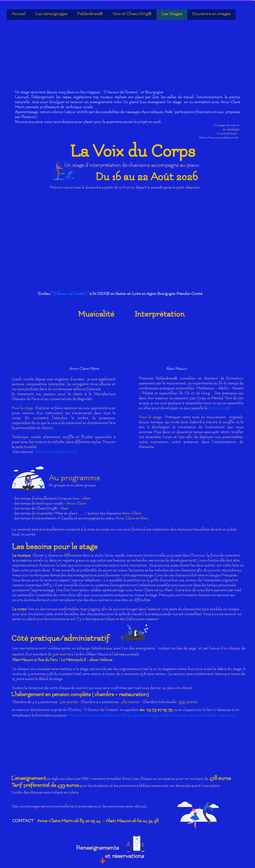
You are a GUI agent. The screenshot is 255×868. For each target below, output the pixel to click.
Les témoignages (51, 14)
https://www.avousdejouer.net (219, 138)
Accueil (19, 14)
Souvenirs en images (211, 14)
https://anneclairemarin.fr (56, 452)
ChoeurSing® (219, 408)
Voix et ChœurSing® (132, 14)
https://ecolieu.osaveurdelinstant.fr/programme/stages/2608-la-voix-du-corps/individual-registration (153, 715)
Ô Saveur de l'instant (70, 294)
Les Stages (172, 14)
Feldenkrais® (90, 14)
